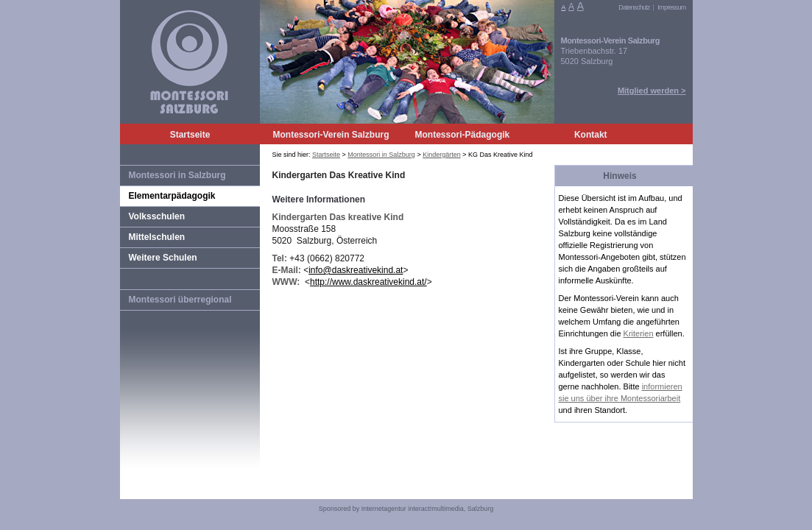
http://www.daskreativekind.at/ (368, 282)
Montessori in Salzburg (177, 175)
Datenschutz (634, 7)
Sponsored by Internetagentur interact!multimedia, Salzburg (406, 509)
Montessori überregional (180, 300)
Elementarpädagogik (172, 196)
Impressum (671, 7)
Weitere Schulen (163, 258)
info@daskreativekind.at (356, 270)
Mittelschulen (157, 237)
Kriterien (639, 333)
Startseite (190, 135)
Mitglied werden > (652, 91)
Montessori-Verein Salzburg (331, 135)
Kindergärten (442, 155)
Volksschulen (157, 216)
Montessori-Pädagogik (463, 135)
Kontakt (591, 135)
